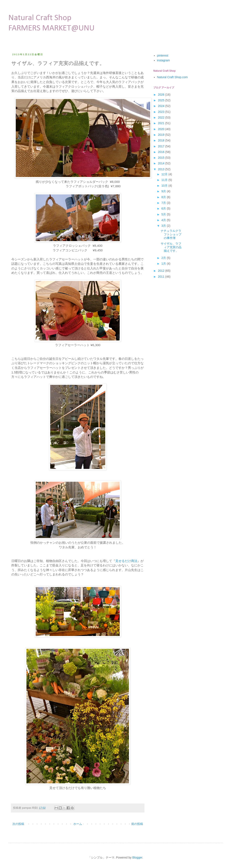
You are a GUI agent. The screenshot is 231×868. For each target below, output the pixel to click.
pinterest (163, 55)
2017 (162, 146)
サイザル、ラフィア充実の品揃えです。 (171, 247)
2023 (162, 112)
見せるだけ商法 (126, 561)
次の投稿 (18, 824)
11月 (165, 180)
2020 (162, 129)
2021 (162, 123)
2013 (162, 169)
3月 (164, 226)
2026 (162, 95)
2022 (162, 117)
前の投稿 (137, 824)
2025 (162, 100)
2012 (162, 271)
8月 (164, 197)
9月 (164, 191)
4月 (164, 220)
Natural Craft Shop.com (172, 77)
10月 (165, 186)
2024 (162, 106)
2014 (162, 163)
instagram (163, 60)
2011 (162, 277)
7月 (164, 203)
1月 (164, 264)
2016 (162, 152)
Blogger (137, 857)
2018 (162, 140)
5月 (164, 214)
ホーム (78, 824)
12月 (165, 174)
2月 (164, 258)
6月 (164, 208)
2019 (162, 135)
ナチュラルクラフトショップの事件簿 (171, 234)
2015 (162, 158)
